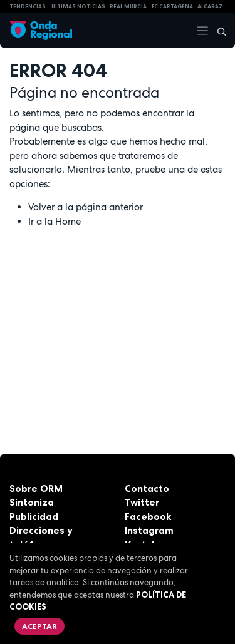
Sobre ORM (36, 488)
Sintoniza (32, 502)
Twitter (142, 502)
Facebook (148, 517)
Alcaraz (210, 6)
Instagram (149, 530)
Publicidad (34, 517)
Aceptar (39, 626)
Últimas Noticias (78, 6)
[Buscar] (217, 31)
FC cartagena (172, 6)
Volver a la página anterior (86, 207)
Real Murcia (128, 6)
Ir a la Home (55, 222)
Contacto (147, 488)
